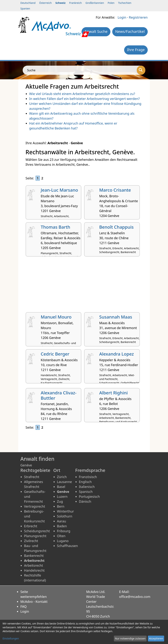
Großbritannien (95, 3)
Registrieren (138, 17)
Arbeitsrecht (34, 565)
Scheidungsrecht (37, 531)
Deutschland (28, 3)
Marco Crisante (115, 190)
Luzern (62, 496)
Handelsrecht (34, 570)
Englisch (85, 482)
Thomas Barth (55, 227)
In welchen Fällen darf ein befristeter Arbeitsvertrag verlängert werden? (85, 99)
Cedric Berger (55, 354)
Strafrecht (32, 477)
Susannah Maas (116, 317)
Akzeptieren (156, 638)
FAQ (24, 606)
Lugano (63, 541)
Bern (61, 506)
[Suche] (141, 70)
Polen (111, 3)
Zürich (62, 477)
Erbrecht (31, 526)
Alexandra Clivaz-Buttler (59, 395)
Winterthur (66, 511)
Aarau (62, 521)
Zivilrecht (31, 541)
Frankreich (75, 3)
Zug (60, 501)
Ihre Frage (136, 50)
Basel (61, 487)
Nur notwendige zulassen (130, 638)
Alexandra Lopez (117, 354)
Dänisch (85, 501)
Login (122, 17)
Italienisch (87, 487)
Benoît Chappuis (116, 227)
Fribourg (64, 531)
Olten (61, 536)
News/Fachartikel (130, 31)
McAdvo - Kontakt (34, 602)
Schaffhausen (67, 546)
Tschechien (125, 3)
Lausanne (65, 482)
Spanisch (86, 492)
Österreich (45, 3)
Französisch (88, 477)
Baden (62, 526)
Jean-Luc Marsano (59, 190)
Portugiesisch (89, 496)
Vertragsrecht (35, 506)
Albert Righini (114, 393)
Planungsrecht (35, 536)
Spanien (25, 8)
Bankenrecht (34, 556)
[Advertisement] (84, 286)
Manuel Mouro (56, 317)
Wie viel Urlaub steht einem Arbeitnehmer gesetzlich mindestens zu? (82, 94)
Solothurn (65, 516)
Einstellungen (11, 638)
